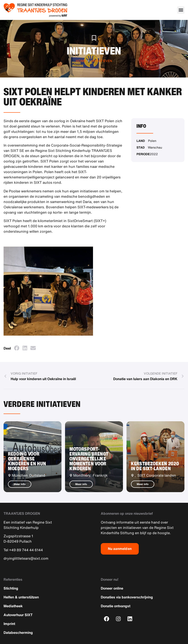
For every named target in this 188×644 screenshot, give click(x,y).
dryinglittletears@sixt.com (26, 558)
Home (81, 61)
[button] (181, 10)
